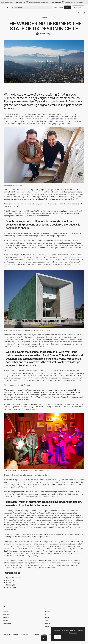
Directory (6, 620)
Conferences (7, 623)
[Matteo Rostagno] (44, 34)
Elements (6, 617)
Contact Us (48, 626)
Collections (6, 614)
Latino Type (11, 585)
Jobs (46, 614)
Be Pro (68, 7)
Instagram (44, 634)
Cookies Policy (7, 634)
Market (47, 617)
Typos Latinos (11, 587)
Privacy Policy (25, 634)
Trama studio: (63, 117)
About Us (47, 623)
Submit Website (78, 7)
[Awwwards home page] (44, 638)
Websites (6, 611)
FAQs (46, 620)
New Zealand (37, 101)
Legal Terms (16, 634)
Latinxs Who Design (14, 578)
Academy (48, 611)
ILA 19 (8, 583)
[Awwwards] (8, 7)
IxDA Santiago (11, 580)
